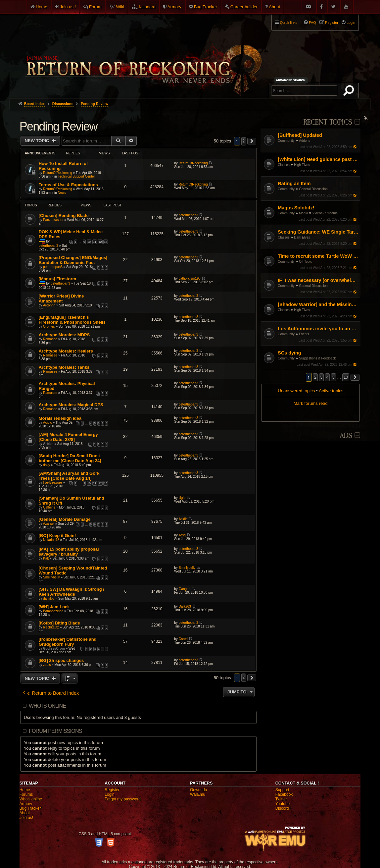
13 (106, 242)
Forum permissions (55, 731)
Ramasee (50, 339)
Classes (284, 165)
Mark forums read (311, 403)
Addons (305, 141)
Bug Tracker (206, 7)
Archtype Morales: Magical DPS (71, 405)
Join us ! (68, 7)
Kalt (46, 558)
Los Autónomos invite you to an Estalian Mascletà (318, 329)
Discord (282, 808)
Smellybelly (51, 577)
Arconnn (49, 305)
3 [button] (322, 377)
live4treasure (52, 483)
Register (112, 790)
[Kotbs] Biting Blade (59, 623)
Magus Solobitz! (296, 208)
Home (42, 7)
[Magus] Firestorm (57, 279)
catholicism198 (190, 278)
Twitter (281, 799)
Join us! (26, 818)
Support (282, 790)
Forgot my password (123, 799)
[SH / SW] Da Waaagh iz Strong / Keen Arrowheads (71, 592)
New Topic (38, 141)
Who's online (31, 799)
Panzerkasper (53, 220)
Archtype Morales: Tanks (64, 367)
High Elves (302, 165)
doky (47, 465)
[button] (355, 377)
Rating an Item (294, 184)
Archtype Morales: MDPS (64, 335)
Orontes (49, 326)
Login (109, 794)
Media (303, 213)
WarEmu (198, 794)
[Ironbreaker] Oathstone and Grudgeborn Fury (68, 642)
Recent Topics (328, 122)
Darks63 (185, 606)
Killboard (147, 7)
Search (350, 92)
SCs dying (289, 353)
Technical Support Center (76, 176)
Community (286, 141)
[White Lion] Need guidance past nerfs (318, 159)
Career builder (244, 7)
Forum (95, 7)
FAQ (312, 23)
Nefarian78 (51, 540)
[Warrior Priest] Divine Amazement (61, 298)
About (274, 7)
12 (100, 242)
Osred (183, 639)
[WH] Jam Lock (54, 607)
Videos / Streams (325, 213)
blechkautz (51, 627)
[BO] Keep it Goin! (57, 536)
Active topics (331, 391)
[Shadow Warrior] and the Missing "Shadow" (318, 304)
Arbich (48, 444)
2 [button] (315, 377)
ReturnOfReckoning (58, 173)
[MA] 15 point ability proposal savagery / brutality (69, 552)
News (62, 193)
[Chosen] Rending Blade (64, 216)
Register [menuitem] (332, 23)
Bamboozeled (53, 611)
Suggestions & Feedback (317, 358)
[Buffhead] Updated (300, 135)
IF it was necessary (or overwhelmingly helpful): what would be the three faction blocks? (318, 280)
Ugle (182, 498)
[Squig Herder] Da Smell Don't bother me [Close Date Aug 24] (70, 458)
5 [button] (333, 377)
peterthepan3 (189, 215)
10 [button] (346, 377)
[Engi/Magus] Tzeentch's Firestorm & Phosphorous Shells (72, 320)
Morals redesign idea (60, 418)
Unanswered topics (296, 391)
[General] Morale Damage (65, 519)
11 (95, 242)
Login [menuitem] (351, 23)
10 (89, 242)
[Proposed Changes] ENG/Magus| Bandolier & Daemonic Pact (73, 260)
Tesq (182, 535)
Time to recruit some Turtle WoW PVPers (318, 256)
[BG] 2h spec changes (61, 660)
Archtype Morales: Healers (66, 351)
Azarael (49, 524)
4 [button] (328, 377)
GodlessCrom (54, 649)
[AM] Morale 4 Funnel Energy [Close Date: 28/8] (68, 437)
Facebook (284, 794)
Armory (174, 7)
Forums (26, 794)
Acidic (47, 423)
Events (304, 334)
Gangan (185, 589)
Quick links (289, 23)
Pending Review (58, 126)
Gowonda (198, 790)
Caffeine (49, 507)
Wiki (120, 7)
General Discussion (313, 189)
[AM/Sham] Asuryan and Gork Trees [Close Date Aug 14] (69, 476)
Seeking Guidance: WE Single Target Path (318, 232)
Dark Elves (302, 237)
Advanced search (292, 80)
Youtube (283, 804)
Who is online (47, 706)
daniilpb (49, 598)
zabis (47, 665)
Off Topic (305, 262)
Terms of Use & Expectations (68, 185)
